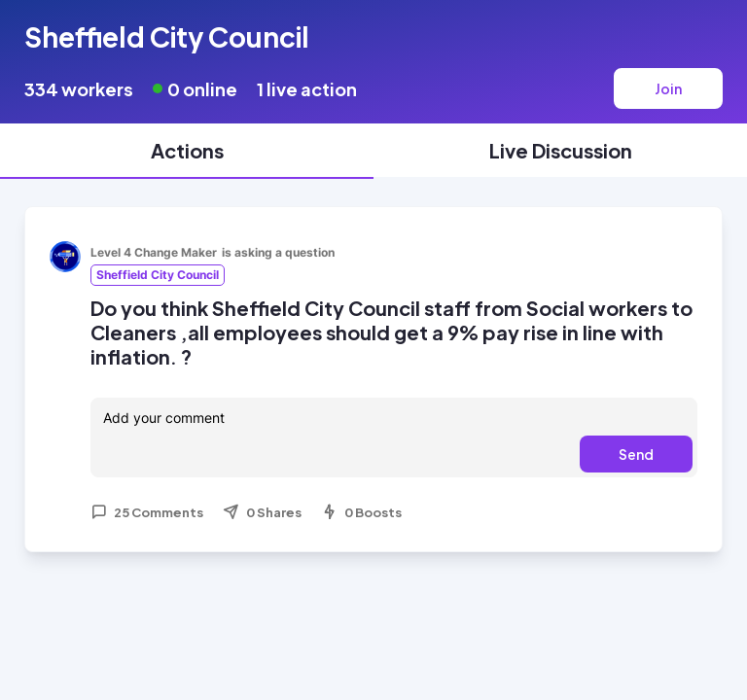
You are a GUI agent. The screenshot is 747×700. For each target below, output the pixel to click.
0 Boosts (361, 512)
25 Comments (147, 512)
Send (636, 454)
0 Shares (262, 512)
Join (668, 88)
